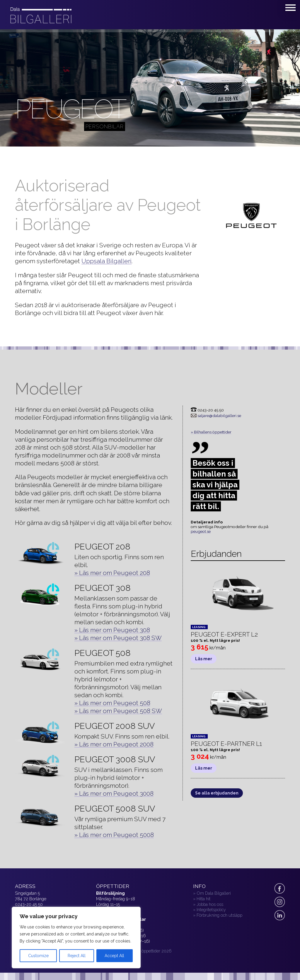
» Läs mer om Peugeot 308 (112, 630)
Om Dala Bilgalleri (214, 893)
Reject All (77, 956)
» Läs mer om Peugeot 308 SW (118, 638)
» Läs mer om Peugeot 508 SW (118, 711)
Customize (38, 956)
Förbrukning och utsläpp (219, 915)
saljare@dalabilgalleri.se (219, 416)
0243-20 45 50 (29, 904)
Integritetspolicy (211, 910)
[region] (76, 938)
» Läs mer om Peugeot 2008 (114, 744)
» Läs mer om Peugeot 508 (112, 703)
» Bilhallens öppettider (211, 432)
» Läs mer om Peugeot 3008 (114, 793)
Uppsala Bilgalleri (106, 261)
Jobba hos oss (210, 904)
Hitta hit (203, 899)
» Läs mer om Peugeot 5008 (114, 835)
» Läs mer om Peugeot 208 (112, 573)
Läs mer (204, 659)
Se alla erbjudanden (217, 793)
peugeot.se (201, 531)
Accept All (114, 956)
